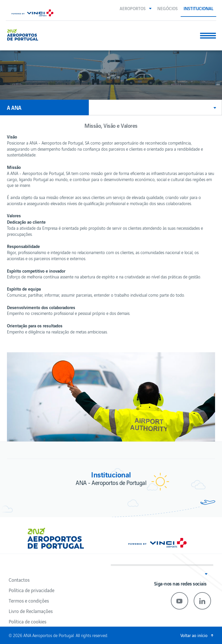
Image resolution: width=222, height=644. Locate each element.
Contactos (19, 580)
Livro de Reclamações (31, 611)
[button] (136, 8)
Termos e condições (29, 601)
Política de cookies (27, 621)
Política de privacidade (32, 590)
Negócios (168, 8)
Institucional (198, 8)
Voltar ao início (194, 635)
